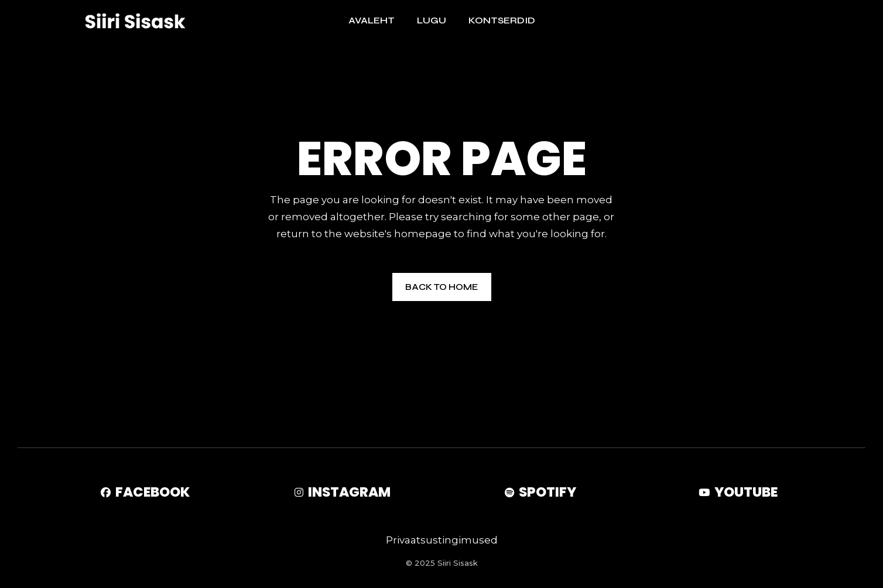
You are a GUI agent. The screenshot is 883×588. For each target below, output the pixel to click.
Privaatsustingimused (442, 540)
